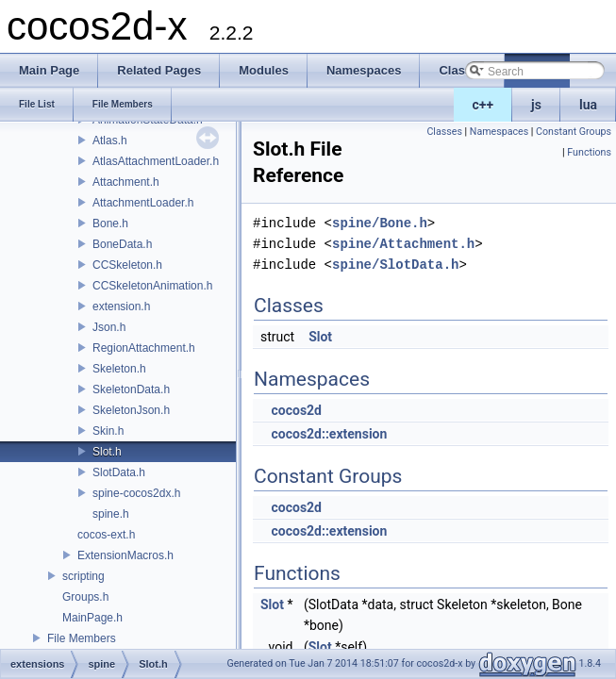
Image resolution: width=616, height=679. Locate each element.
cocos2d (296, 410)
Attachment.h (126, 182)
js (536, 105)
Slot (320, 337)
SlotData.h (119, 472)
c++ (483, 105)
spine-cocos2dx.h (136, 493)
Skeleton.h (119, 369)
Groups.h (85, 597)
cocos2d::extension (329, 434)
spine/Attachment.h (403, 244)
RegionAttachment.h (144, 348)
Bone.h (110, 224)
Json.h (109, 327)
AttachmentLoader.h (143, 203)
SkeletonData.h (131, 389)
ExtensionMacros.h (125, 555)
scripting (83, 576)
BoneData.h (122, 244)
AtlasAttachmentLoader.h (156, 161)
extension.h (121, 306)
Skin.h (108, 431)
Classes (444, 132)
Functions (589, 152)
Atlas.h (110, 141)
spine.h (111, 514)
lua (588, 105)
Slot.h (107, 452)
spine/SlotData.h (395, 265)
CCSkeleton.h (127, 265)
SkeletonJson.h (131, 410)
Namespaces (499, 132)
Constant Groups (574, 132)
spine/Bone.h (380, 223)
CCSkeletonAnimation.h (152, 286)
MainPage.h (92, 618)
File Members (82, 638)
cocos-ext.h (106, 535)
